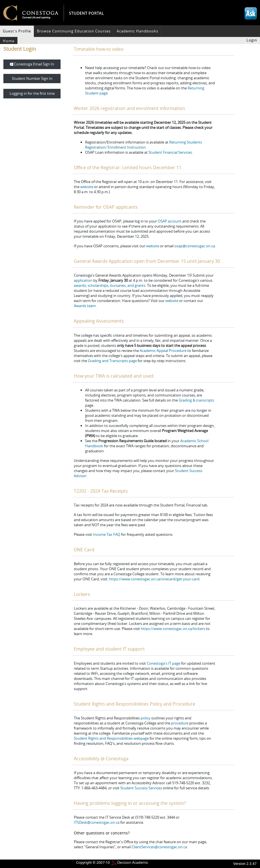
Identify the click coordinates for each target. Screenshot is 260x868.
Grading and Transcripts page (112, 361)
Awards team (85, 306)
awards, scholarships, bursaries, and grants (110, 285)
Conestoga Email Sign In (32, 64)
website (87, 187)
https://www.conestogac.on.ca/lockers (173, 629)
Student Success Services (141, 788)
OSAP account (170, 221)
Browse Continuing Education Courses (74, 31)
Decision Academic (133, 862)
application (83, 280)
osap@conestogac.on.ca (195, 246)
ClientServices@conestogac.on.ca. (160, 847)
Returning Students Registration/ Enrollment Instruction (144, 145)
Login (252, 40)
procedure (180, 723)
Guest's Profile (17, 31)
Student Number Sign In (32, 78)
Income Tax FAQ (107, 534)
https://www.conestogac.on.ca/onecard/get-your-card (154, 579)
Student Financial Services (170, 152)
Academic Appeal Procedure (163, 351)
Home (9, 41)
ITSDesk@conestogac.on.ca (97, 822)
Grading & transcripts (196, 400)
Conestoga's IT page (164, 663)
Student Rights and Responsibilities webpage (111, 738)
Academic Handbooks (137, 31)
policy (145, 718)
